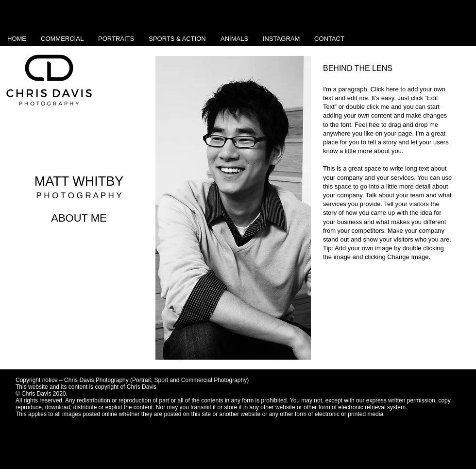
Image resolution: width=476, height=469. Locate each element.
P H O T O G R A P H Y (79, 196)
